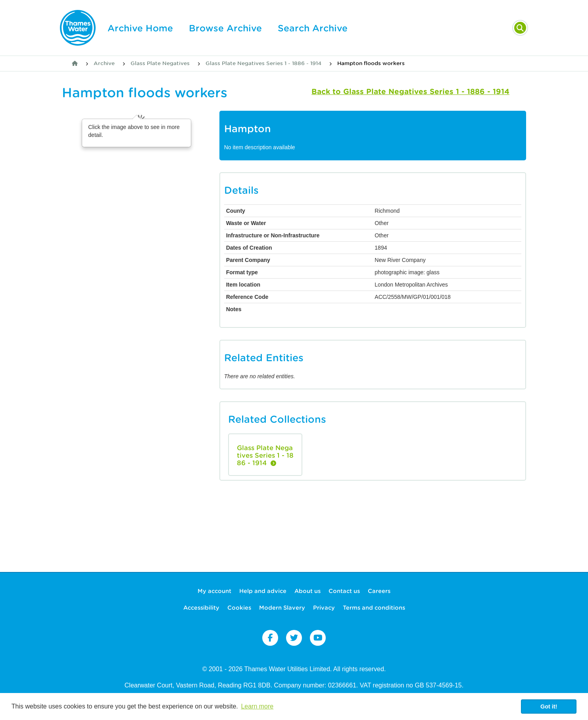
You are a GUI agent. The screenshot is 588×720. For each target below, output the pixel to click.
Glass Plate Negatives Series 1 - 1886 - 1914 (263, 63)
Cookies (239, 608)
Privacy (324, 608)
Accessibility (201, 608)
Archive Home (140, 28)
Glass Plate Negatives (160, 63)
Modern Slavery (282, 608)
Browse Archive (225, 28)
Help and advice (263, 591)
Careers (379, 591)
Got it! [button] (549, 707)
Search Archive (313, 28)
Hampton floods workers (371, 63)
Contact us (344, 591)
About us (307, 591)
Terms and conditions (374, 608)
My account (214, 591)
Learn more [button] (257, 706)
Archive (104, 63)
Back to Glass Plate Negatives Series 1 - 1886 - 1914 (410, 91)
